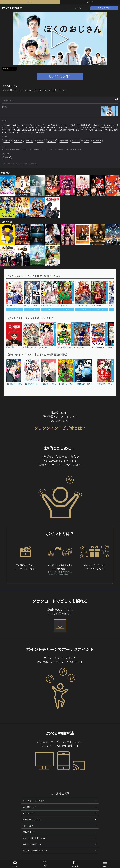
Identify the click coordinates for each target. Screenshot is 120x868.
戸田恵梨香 (97, 141)
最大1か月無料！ (104, 8)
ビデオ (30, 2)
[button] (108, 296)
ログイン (78, 8)
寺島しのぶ (52, 141)
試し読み (15, 309)
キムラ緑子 (76, 141)
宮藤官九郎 (64, 141)
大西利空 (30, 141)
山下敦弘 (7, 158)
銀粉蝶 (86, 141)
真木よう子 (18, 141)
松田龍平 (7, 141)
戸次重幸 (40, 141)
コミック (90, 2)
